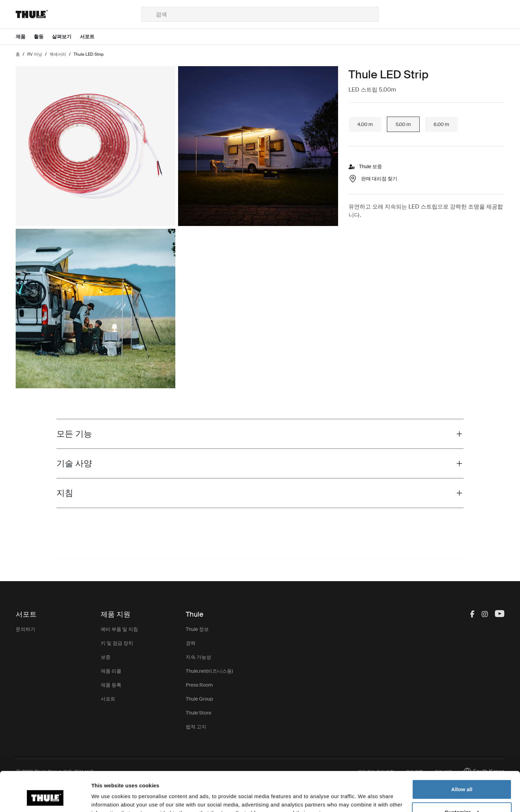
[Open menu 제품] (25, 37)
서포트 (108, 699)
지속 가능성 (198, 657)
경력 (191, 643)
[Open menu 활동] (43, 37)
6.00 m (441, 124)
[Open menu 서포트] (91, 37)
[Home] (79, 14)
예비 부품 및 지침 (119, 629)
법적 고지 (196, 727)
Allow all (462, 755)
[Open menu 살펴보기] (66, 37)
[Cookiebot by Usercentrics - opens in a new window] (45, 798)
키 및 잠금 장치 (117, 643)
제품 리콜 (111, 671)
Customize (462, 778)
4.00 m (365, 124)
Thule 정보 (197, 629)
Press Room (199, 685)
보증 (106, 657)
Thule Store (198, 713)
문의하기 (25, 629)
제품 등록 (111, 685)
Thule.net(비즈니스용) (209, 671)
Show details (108, 798)
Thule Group (199, 699)
